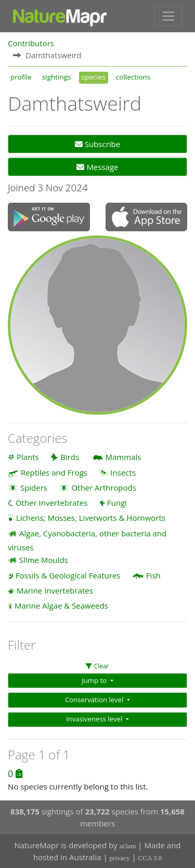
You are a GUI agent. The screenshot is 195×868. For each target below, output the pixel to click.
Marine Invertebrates (55, 590)
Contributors (31, 43)
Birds (70, 457)
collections (133, 77)
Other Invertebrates (51, 503)
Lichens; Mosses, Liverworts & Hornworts (91, 518)
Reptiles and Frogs (54, 472)
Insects (123, 472)
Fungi (117, 503)
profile (21, 77)
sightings (57, 77)
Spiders (34, 488)
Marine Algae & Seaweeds (61, 606)
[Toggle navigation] (168, 16)
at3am (128, 846)
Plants (28, 457)
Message (97, 167)
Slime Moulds (44, 560)
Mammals (123, 457)
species (94, 77)
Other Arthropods (104, 488)
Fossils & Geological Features (68, 575)
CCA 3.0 (150, 858)
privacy (120, 858)
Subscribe (97, 144)
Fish (153, 575)
